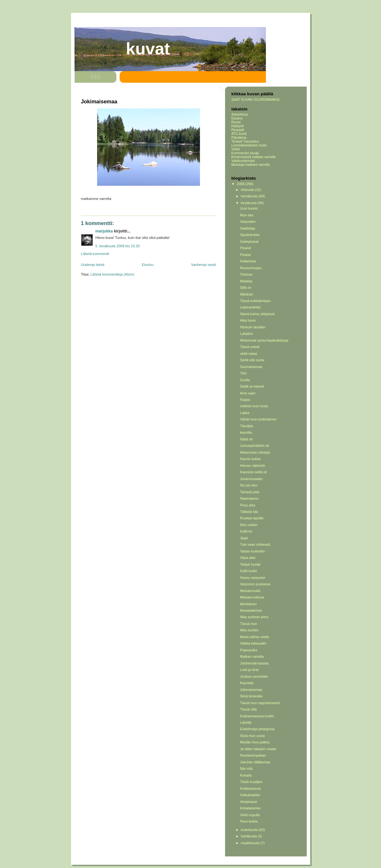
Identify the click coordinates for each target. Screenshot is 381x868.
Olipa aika (248, 558)
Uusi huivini (249, 208)
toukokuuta (250, 830)
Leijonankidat (250, 307)
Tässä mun (248, 624)
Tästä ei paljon (251, 782)
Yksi (243, 373)
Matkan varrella (252, 656)
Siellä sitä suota (252, 360)
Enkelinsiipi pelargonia (257, 729)
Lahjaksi (246, 334)
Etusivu (148, 265)
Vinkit (236, 149)
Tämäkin (246, 426)
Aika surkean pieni (254, 617)
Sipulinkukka (250, 235)
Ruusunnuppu (251, 268)
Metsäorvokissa (252, 597)
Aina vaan (248, 393)
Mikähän (246, 294)
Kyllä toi (246, 531)
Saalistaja (247, 228)
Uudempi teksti (93, 265)
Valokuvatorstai (243, 161)
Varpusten (248, 222)
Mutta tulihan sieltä (254, 637)
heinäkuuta (250, 196)
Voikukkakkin (250, 795)
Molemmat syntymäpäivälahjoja (264, 340)
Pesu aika (247, 505)
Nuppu (245, 400)
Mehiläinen (248, 604)
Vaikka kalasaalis (253, 643)
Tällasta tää (249, 512)
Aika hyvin (248, 320)
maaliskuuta (251, 843)
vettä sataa (248, 354)
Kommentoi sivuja (245, 153)
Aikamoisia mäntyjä (255, 452)
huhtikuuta (249, 836)
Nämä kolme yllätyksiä (257, 314)
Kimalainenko (250, 808)
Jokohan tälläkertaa (255, 762)
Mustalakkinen (251, 610)
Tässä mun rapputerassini (260, 703)
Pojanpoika (248, 650)
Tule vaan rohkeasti (255, 544)
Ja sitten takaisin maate (258, 749)
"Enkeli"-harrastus (245, 141)
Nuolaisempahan (253, 755)
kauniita (246, 432)
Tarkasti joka (249, 492)
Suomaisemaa (251, 367)
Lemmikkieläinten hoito (249, 145)
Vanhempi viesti (203, 265)
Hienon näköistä (252, 466)
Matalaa (246, 281)
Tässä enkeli (250, 347)
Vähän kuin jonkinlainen (258, 419)
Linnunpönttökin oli (254, 446)
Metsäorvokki (250, 591)
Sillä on (245, 288)
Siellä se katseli (252, 386)
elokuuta (248, 190)
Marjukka (104, 231)
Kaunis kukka (250, 459)
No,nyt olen (249, 485)
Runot (236, 122)
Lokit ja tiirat (249, 670)
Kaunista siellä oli (253, 472)
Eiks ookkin (249, 525)
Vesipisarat (248, 802)
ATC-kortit (239, 134)
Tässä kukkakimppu (255, 301)
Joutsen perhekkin (254, 676)
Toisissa (246, 274)
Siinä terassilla (251, 696)
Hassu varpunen (253, 578)
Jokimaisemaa (251, 690)
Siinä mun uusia (252, 736)
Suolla (245, 380)
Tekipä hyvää (250, 564)
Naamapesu (249, 498)
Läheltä (245, 722)
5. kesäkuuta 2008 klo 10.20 (118, 246)
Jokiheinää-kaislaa (254, 663)
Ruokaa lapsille (252, 518)
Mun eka (246, 215)
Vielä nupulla (250, 815)
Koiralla (246, 775)
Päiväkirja (239, 137)
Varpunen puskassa (255, 584)
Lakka (245, 413)
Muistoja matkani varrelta (251, 165)
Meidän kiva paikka (255, 742)
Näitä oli (246, 439)
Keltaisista (248, 261)
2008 (241, 184)
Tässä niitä (248, 709)
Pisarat (245, 248)
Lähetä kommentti (95, 254)
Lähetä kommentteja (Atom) (112, 274)
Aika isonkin (249, 630)
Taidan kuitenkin (252, 551)
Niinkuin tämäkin (253, 327)
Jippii (244, 538)
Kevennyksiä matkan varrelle (254, 157)
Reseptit (238, 130)
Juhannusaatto (251, 479)
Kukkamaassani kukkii (257, 716)
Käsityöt (238, 126)
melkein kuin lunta (254, 406)
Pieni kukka (249, 821)
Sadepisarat (249, 241)
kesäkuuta (249, 203)
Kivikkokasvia (250, 788)
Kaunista (247, 683)
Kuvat (148, 49)
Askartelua (240, 114)
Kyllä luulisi (248, 571)
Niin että (246, 769)
